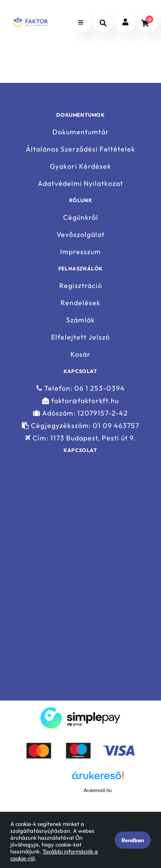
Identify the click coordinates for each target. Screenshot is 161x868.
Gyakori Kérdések (80, 166)
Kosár (80, 354)
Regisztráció (81, 285)
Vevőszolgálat (81, 235)
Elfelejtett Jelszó (80, 337)
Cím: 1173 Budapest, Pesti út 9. (80, 438)
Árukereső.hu (98, 790)
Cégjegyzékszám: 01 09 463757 (80, 426)
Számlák (80, 320)
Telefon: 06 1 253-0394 (81, 388)
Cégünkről (81, 217)
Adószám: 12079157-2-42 (80, 413)
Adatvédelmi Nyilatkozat (80, 184)
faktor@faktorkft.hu (80, 401)
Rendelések (80, 303)
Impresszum (80, 252)
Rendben (133, 840)
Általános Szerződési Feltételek (80, 149)
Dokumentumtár (81, 132)
